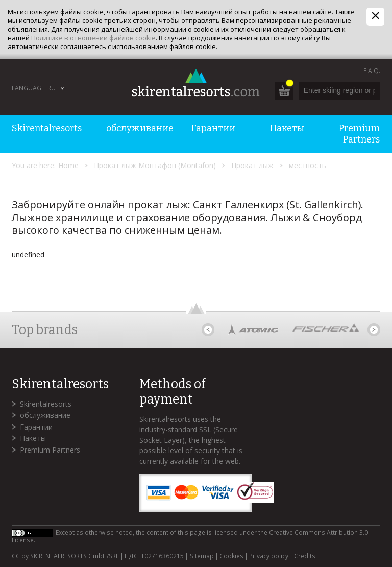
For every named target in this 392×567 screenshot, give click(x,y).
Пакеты (33, 438)
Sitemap (202, 556)
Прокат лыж (252, 165)
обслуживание (45, 415)
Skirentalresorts (46, 404)
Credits (305, 556)
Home (68, 165)
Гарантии (36, 427)
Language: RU (34, 88)
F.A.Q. (372, 71)
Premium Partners (50, 450)
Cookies (231, 556)
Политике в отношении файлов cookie (93, 38)
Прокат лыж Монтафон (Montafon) (155, 165)
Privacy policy (269, 556)
